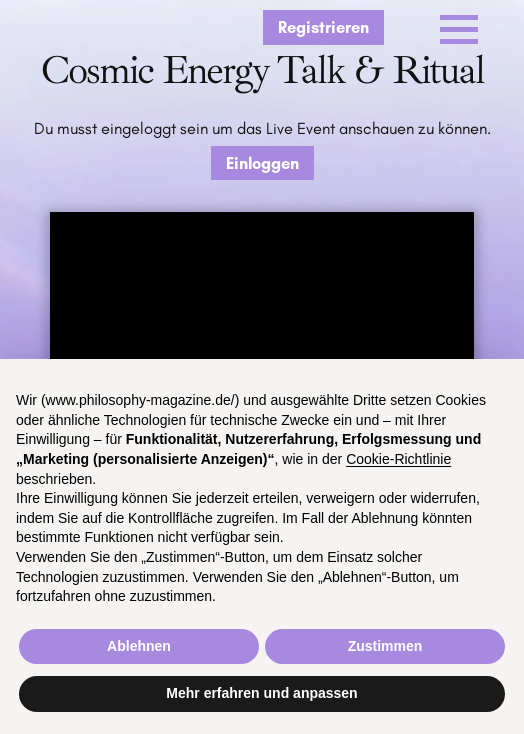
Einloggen (262, 163)
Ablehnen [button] (139, 646)
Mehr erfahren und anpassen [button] (261, 693)
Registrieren (323, 27)
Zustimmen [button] (385, 646)
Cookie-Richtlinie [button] (398, 459)
